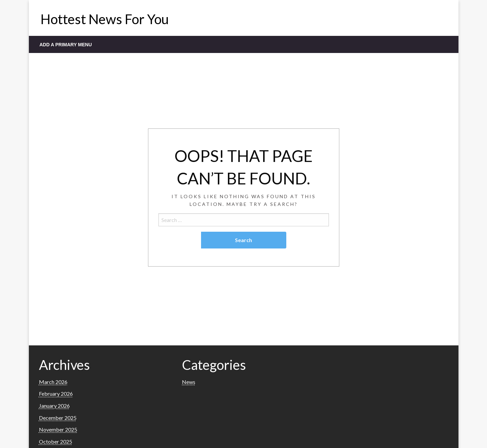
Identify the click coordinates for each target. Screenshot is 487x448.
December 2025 (58, 418)
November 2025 (58, 429)
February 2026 (56, 394)
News (189, 382)
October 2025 (56, 441)
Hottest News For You (105, 19)
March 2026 (53, 382)
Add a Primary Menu (66, 45)
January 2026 (54, 406)
